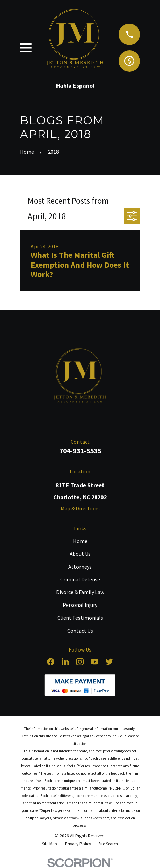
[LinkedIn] (65, 662)
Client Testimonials (80, 618)
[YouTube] (95, 662)
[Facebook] (51, 662)
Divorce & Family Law (80, 592)
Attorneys (80, 567)
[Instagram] (80, 662)
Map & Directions (80, 508)
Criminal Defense (80, 579)
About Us (80, 554)
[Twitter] (109, 662)
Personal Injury (80, 605)
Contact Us (80, 631)
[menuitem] (50, 844)
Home (80, 541)
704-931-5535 (80, 451)
